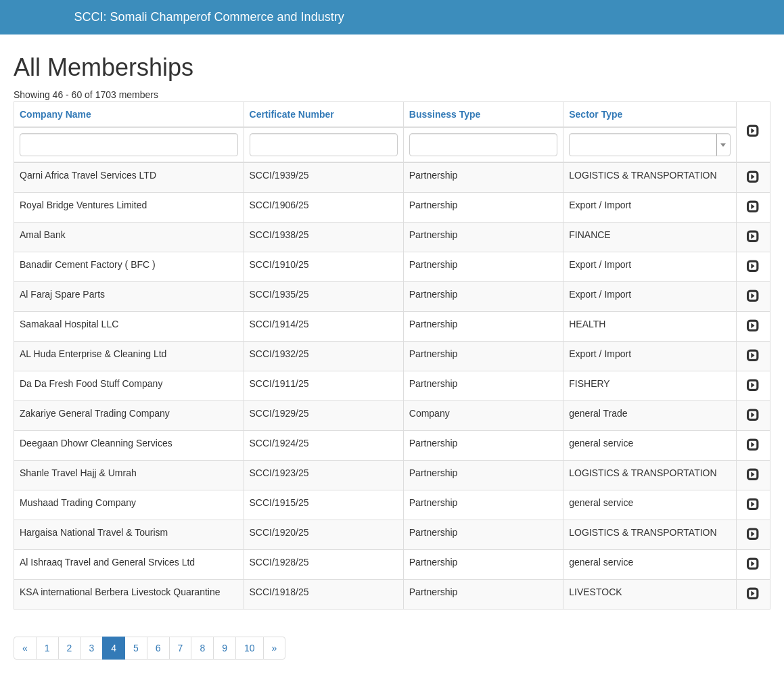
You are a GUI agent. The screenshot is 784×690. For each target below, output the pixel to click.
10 (250, 648)
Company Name (55, 114)
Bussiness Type (445, 114)
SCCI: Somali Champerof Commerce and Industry (209, 17)
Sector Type (596, 114)
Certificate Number (292, 114)
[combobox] (650, 145)
